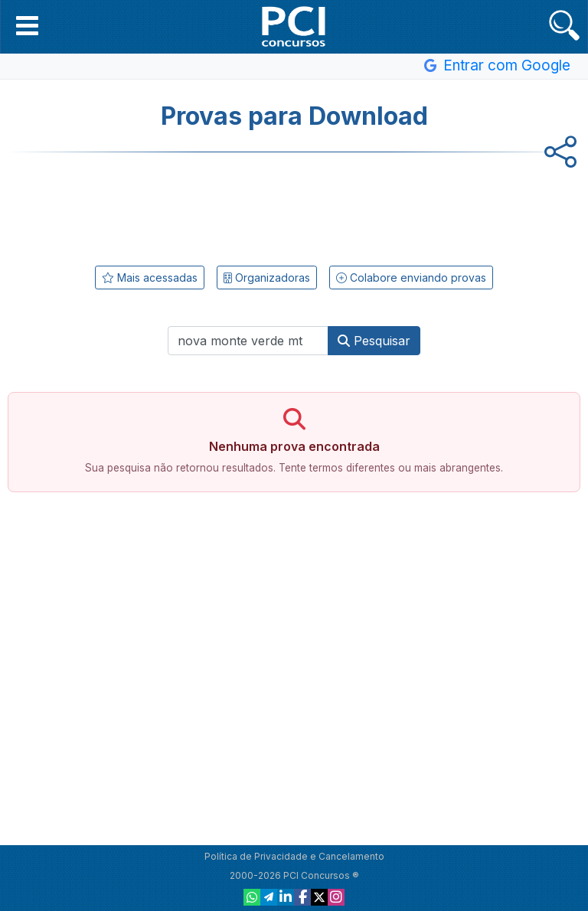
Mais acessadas (150, 278)
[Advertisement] (294, 206)
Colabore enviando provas (411, 278)
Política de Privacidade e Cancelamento (294, 856)
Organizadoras (267, 278)
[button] (27, 25)
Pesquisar (374, 341)
